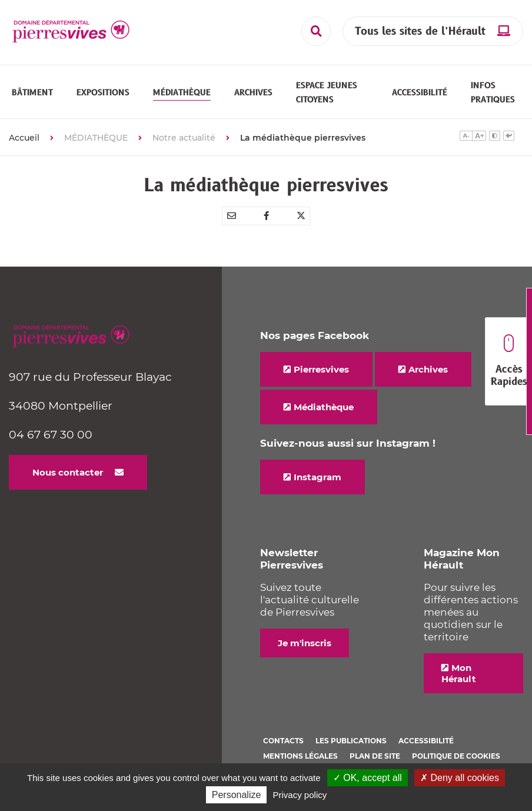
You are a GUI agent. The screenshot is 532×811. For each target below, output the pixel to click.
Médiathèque (324, 413)
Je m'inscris (305, 649)
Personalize (237, 795)
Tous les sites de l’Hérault (420, 31)
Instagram (317, 483)
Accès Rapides (509, 362)
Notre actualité (184, 144)
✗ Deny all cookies (460, 778)
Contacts (283, 747)
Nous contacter (68, 479)
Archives (428, 376)
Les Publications (351, 747)
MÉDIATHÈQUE (96, 144)
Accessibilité (426, 747)
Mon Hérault (459, 680)
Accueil (24, 144)
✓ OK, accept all (368, 778)
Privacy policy (300, 795)
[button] (32, 96)
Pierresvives (321, 376)
